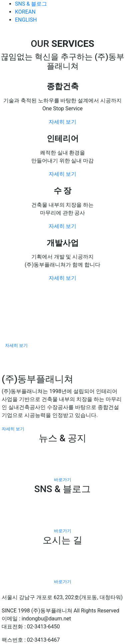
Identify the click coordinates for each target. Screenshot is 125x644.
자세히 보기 (63, 122)
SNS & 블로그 (31, 4)
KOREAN (25, 12)
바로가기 (63, 480)
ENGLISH (26, 20)
